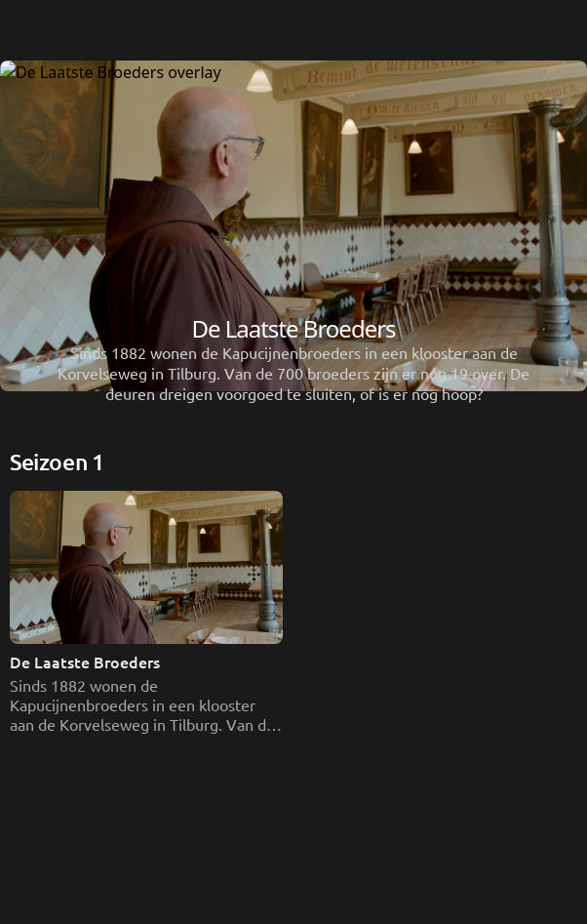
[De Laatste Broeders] (293, 779)
